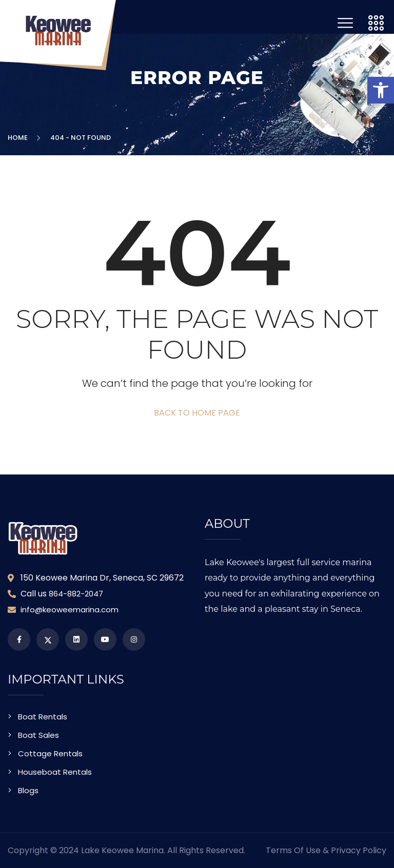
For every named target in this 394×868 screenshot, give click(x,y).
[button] (381, 90)
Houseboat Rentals (55, 772)
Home (19, 138)
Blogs (28, 790)
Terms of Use (293, 850)
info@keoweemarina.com (70, 609)
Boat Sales (38, 735)
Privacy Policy (359, 850)
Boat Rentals (43, 717)
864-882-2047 (76, 594)
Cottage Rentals (50, 753)
